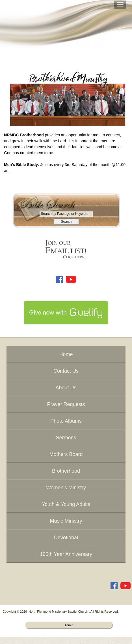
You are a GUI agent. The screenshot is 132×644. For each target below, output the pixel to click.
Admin (69, 625)
